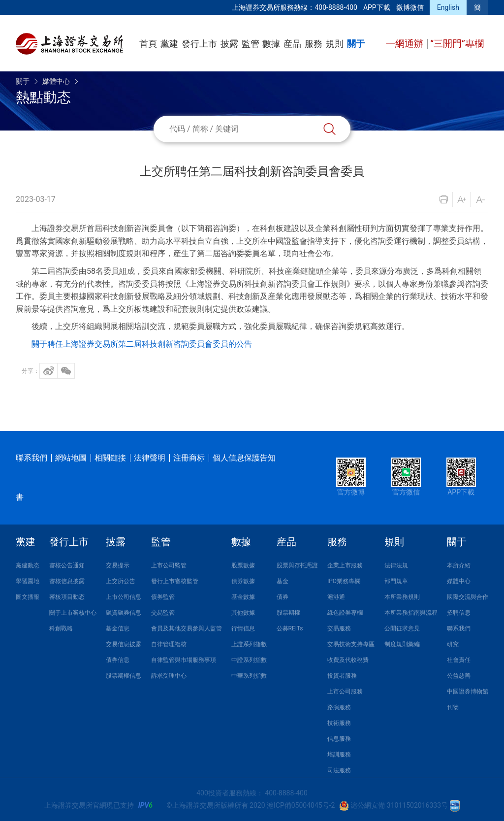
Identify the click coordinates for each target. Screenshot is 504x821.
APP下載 (377, 7)
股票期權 (288, 613)
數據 (271, 44)
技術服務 (339, 723)
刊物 (453, 707)
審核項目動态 (67, 597)
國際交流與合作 (468, 597)
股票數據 (243, 565)
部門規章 (396, 581)
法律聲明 (150, 458)
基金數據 (243, 597)
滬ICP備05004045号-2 (301, 805)
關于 (356, 44)
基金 (283, 581)
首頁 (148, 44)
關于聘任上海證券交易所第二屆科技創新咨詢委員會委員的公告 (142, 344)
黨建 (169, 44)
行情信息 (243, 628)
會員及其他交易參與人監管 (187, 628)
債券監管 (163, 597)
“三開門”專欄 (457, 44)
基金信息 (118, 628)
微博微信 (410, 7)
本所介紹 (459, 565)
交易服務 (339, 628)
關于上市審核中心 (73, 613)
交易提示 (118, 565)
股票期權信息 (124, 676)
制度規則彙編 (402, 644)
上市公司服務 (345, 691)
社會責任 (459, 660)
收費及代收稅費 (348, 660)
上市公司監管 (169, 565)
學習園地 (28, 581)
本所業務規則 (402, 597)
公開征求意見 (402, 628)
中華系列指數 (249, 676)
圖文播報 (28, 597)
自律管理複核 (169, 644)
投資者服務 (342, 676)
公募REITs (290, 628)
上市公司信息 (124, 597)
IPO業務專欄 (344, 581)
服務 (314, 44)
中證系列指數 (249, 660)
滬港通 (336, 597)
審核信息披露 (67, 581)
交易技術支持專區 (351, 644)
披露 (229, 44)
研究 (453, 644)
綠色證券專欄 (345, 613)
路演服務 (339, 707)
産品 (292, 44)
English (448, 7)
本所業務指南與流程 (411, 613)
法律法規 (396, 565)
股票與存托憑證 (297, 565)
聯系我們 (31, 458)
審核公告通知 (67, 565)
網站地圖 (71, 458)
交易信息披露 (124, 644)
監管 (251, 44)
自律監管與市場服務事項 (184, 660)
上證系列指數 (249, 644)
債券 (283, 597)
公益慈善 (459, 676)
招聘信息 (459, 613)
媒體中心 (56, 81)
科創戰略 (61, 628)
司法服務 (339, 770)
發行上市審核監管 (175, 581)
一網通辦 (406, 44)
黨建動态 (28, 565)
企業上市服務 (345, 565)
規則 (335, 44)
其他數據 (243, 613)
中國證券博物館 (468, 691)
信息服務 (339, 739)
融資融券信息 (124, 613)
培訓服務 (339, 755)
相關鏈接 (110, 458)
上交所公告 (121, 581)
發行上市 (199, 44)
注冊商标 (189, 458)
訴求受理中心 (169, 676)
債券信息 (118, 660)
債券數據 (243, 581)
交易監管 (163, 613)
